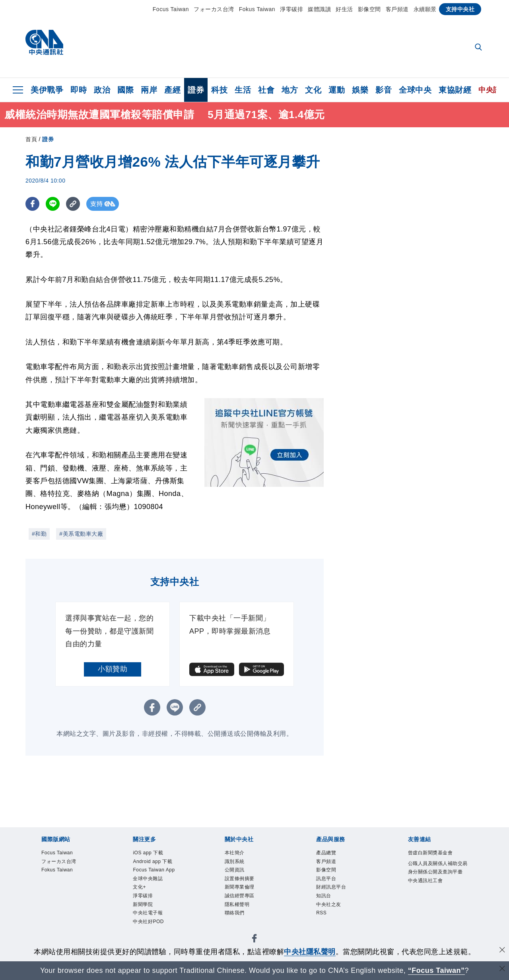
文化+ (142, 908)
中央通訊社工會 (434, 908)
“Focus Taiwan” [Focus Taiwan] (436, 970)
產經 (172, 90)
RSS (324, 929)
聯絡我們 (239, 929)
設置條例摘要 (247, 886)
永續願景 (425, 9)
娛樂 (360, 90)
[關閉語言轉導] (502, 969)
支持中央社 (460, 9)
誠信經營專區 (247, 908)
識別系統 (239, 865)
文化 (313, 90)
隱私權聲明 (243, 918)
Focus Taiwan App (156, 881)
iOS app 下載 (155, 854)
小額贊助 (113, 669)
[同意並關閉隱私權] (502, 951)
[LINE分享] (53, 204)
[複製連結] (73, 204)
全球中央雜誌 (155, 897)
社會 (266, 90)
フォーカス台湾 (214, 9)
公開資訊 (239, 875)
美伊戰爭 (47, 90)
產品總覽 (331, 854)
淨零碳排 (291, 9)
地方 (290, 90)
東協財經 (455, 90)
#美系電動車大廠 (81, 534)
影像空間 (369, 9)
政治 (102, 90)
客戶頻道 (397, 9)
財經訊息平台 (338, 897)
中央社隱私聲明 (310, 952)
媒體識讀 (319, 9)
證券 (196, 90)
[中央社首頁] (44, 44)
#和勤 (39, 534)
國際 (125, 90)
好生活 (344, 9)
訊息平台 (331, 886)
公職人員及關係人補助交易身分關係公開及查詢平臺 (437, 886)
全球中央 (415, 90)
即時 (79, 90)
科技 (219, 90)
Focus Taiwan (171, 9)
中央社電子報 (155, 939)
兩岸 (149, 90)
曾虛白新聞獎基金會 (437, 859)
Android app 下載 (161, 865)
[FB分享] (32, 204)
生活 (243, 90)
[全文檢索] (479, 48)
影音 (384, 90)
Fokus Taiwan (257, 9)
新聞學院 (148, 929)
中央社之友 (335, 918)
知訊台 (327, 908)
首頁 (31, 139)
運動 (337, 90)
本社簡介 (239, 854)
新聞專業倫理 (247, 897)
